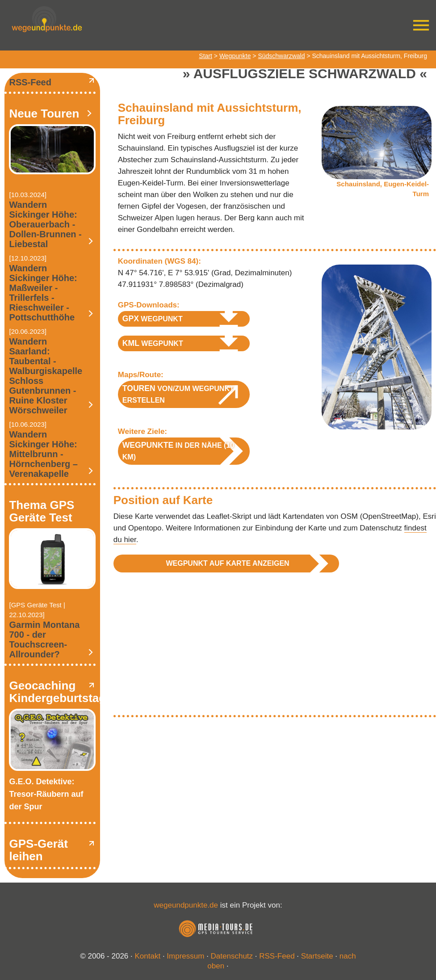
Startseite (317, 956)
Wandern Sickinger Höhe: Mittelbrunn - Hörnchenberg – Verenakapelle (43, 454)
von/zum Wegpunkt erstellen (178, 394)
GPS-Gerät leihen (38, 850)
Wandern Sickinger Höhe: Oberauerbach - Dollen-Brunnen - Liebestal (45, 224)
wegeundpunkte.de (186, 905)
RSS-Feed (30, 82)
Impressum (185, 956)
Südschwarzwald (281, 56)
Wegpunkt (153, 319)
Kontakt (148, 956)
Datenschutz (232, 956)
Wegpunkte (235, 56)
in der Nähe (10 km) (178, 451)
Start (205, 56)
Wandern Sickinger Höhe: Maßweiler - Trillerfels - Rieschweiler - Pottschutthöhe (43, 293)
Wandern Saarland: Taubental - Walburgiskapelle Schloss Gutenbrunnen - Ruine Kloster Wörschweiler (46, 376)
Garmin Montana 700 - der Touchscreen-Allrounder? (44, 639)
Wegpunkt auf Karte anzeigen (227, 563)
